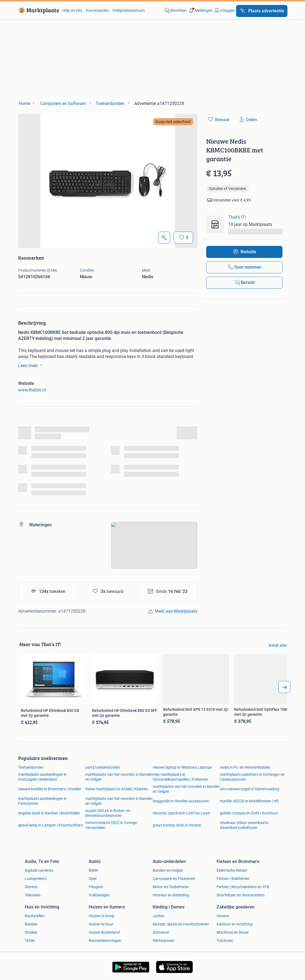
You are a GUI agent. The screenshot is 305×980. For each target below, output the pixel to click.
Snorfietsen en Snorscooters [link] (241, 895)
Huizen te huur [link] (101, 924)
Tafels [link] (30, 941)
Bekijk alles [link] (278, 645)
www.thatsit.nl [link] (32, 390)
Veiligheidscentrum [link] (128, 10)
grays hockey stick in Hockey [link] (177, 825)
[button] (200, 10)
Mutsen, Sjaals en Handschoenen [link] (181, 924)
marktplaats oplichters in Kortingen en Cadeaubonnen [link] (252, 777)
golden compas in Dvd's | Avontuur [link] (249, 813)
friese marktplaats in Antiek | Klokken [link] (117, 789)
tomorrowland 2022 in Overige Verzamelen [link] (111, 825)
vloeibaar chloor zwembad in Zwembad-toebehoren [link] (244, 825)
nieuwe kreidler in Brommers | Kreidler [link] (50, 789)
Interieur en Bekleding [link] (171, 895)
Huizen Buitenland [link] (104, 932)
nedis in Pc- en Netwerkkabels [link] (245, 767)
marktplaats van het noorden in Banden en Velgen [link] (119, 777)
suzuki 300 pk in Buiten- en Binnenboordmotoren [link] (108, 813)
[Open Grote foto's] (164, 238)
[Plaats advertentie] (262, 11)
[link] (38, 10)
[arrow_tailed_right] (284, 687)
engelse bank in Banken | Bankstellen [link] (49, 813)
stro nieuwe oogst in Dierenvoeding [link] (250, 789)
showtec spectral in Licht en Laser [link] (181, 813)
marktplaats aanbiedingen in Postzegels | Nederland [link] (42, 777)
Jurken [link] (159, 916)
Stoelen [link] (31, 932)
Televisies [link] (33, 895)
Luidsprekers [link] (36, 879)
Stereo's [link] (31, 887)
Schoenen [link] (161, 932)
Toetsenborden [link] (31, 767)
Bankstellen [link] (35, 916)
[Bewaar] (183, 238)
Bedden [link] (31, 924)
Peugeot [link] (96, 887)
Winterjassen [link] (164, 941)
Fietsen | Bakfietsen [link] (233, 879)
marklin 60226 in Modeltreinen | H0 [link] (249, 801)
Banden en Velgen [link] (168, 870)
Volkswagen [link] (99, 895)
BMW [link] (93, 870)
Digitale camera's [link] (39, 870)
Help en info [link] (72, 10)
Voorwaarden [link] (97, 10)
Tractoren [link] (225, 941)
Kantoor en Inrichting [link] (235, 924)
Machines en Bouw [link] (233, 932)
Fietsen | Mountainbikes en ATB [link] (243, 887)
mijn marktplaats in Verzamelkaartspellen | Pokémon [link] (180, 777)
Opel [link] (93, 879)
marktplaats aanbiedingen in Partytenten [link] (42, 801)
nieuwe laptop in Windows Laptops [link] (182, 767)
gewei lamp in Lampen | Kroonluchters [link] (50, 825)
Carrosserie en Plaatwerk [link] (174, 879)
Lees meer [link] (31, 365)
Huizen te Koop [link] (102, 916)
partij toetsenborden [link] (103, 767)
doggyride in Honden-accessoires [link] (181, 801)
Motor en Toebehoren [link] (171, 887)
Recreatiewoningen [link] (105, 941)
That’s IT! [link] (237, 217)
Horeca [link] (223, 916)
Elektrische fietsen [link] (232, 870)
